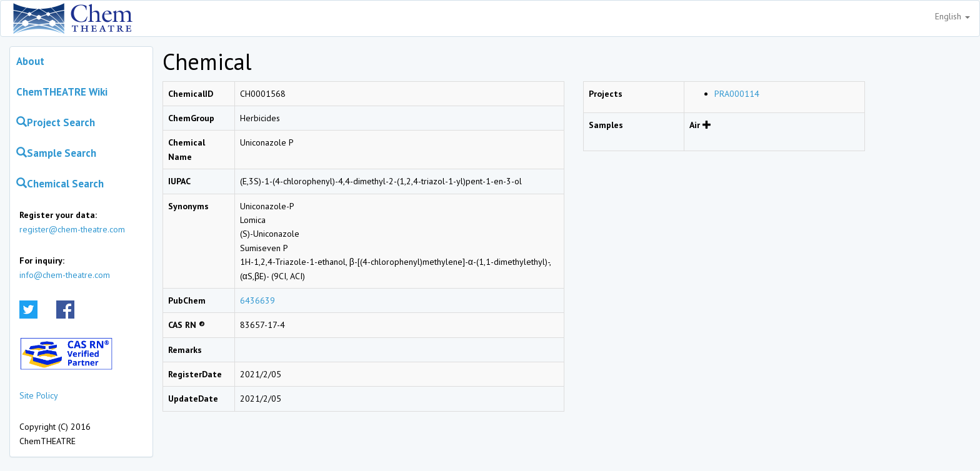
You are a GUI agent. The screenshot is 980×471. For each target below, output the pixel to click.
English (952, 16)
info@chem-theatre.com (65, 275)
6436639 (257, 300)
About (30, 61)
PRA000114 (737, 94)
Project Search (56, 122)
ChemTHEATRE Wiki (62, 92)
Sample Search (56, 153)
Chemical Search (60, 184)
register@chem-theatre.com (72, 229)
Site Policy (39, 395)
